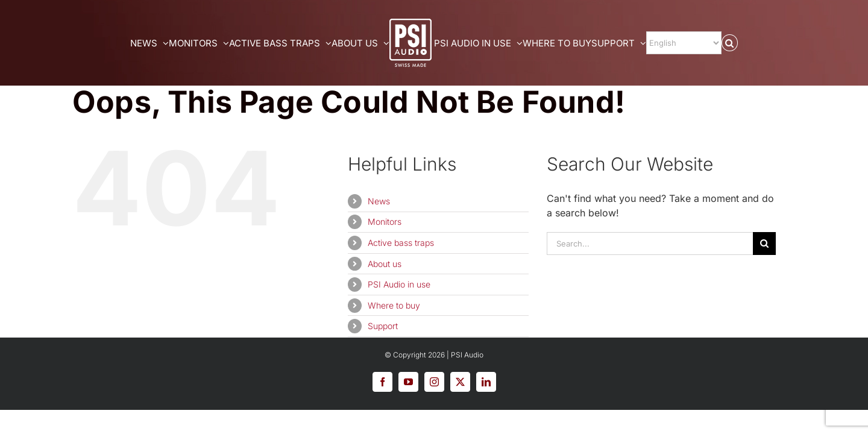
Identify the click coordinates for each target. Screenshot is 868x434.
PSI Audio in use (399, 284)
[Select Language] (725, 43)
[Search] (764, 244)
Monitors (385, 222)
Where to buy (394, 305)
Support (383, 326)
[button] (783, 43)
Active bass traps (401, 243)
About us (385, 264)
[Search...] (650, 244)
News (379, 201)
